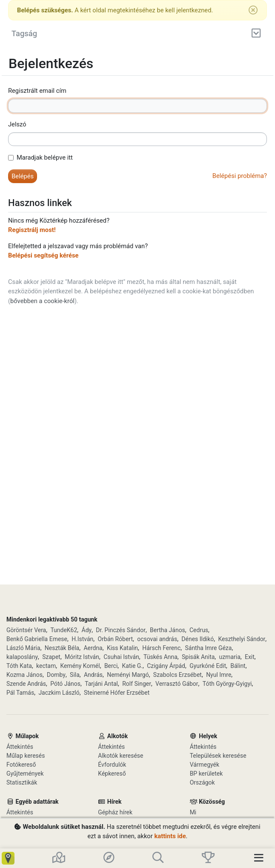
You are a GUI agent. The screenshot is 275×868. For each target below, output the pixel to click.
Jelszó (17, 124)
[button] (23, 176)
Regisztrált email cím (37, 91)
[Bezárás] (253, 10)
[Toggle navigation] (261, 858)
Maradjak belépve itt (45, 158)
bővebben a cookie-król (42, 301)
